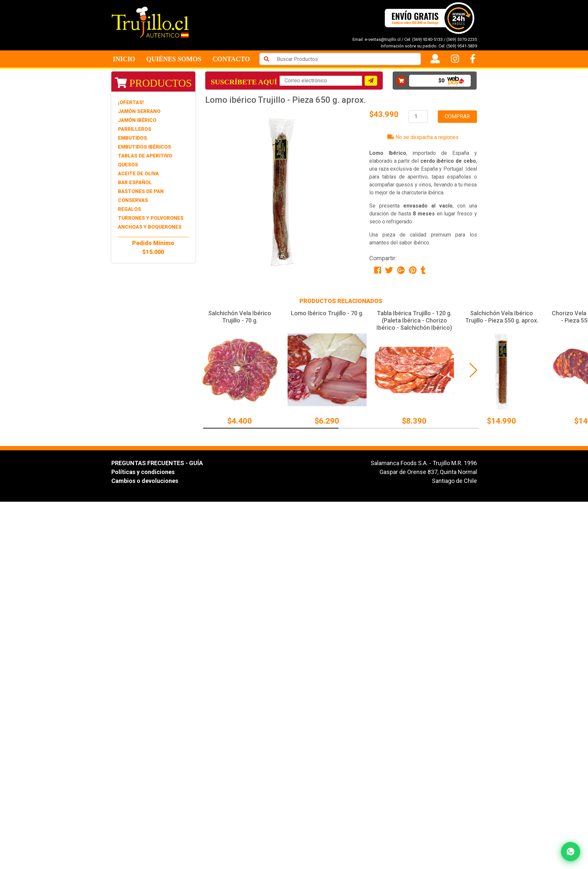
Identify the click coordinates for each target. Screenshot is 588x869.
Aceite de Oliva (138, 174)
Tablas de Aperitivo (145, 156)
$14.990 (502, 421)
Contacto (231, 59)
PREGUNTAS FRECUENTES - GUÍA (157, 463)
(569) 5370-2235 (462, 39)
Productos (154, 83)
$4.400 (240, 421)
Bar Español (135, 182)
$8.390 (414, 421)
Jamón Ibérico (137, 120)
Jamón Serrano (139, 111)
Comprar (457, 116)
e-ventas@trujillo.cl (383, 39)
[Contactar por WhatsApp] (571, 852)
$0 (441, 81)
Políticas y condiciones (143, 472)
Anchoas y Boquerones (150, 227)
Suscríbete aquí (244, 82)
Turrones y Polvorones (151, 218)
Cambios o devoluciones (145, 481)
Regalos (129, 209)
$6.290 (327, 421)
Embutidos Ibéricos (144, 147)
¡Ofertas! (131, 102)
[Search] (347, 59)
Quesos (128, 165)
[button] (473, 370)
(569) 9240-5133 (427, 39)
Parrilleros (135, 129)
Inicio (124, 59)
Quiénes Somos (174, 59)
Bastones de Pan (141, 191)
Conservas (133, 200)
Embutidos (132, 138)
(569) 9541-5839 (462, 46)
